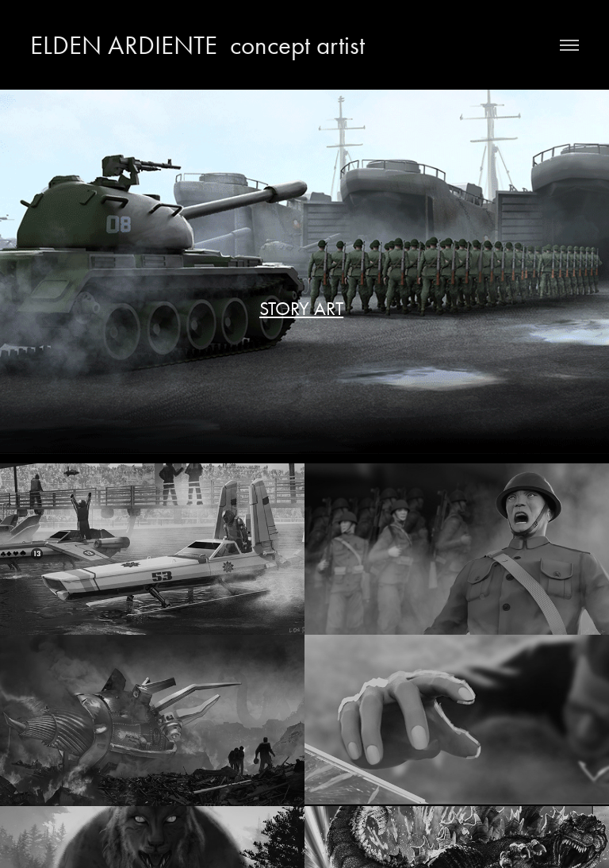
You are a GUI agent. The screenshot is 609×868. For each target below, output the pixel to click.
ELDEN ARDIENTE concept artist (197, 45)
